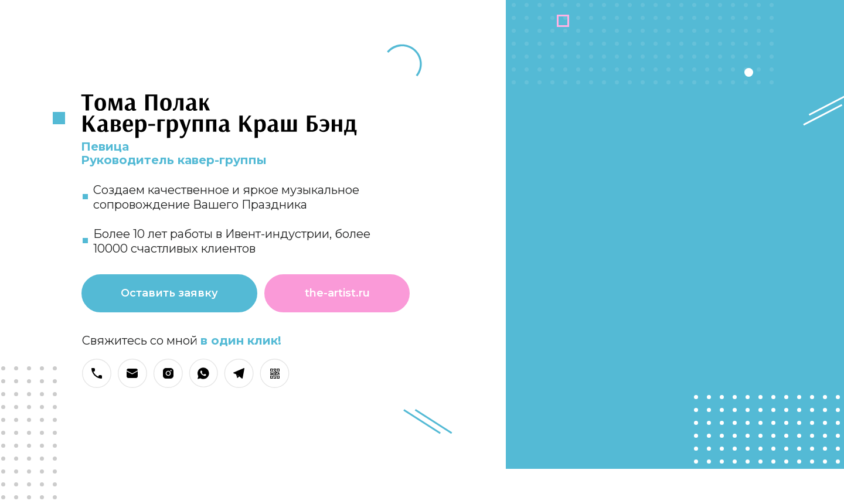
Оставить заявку (169, 293)
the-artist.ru (337, 293)
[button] (275, 373)
